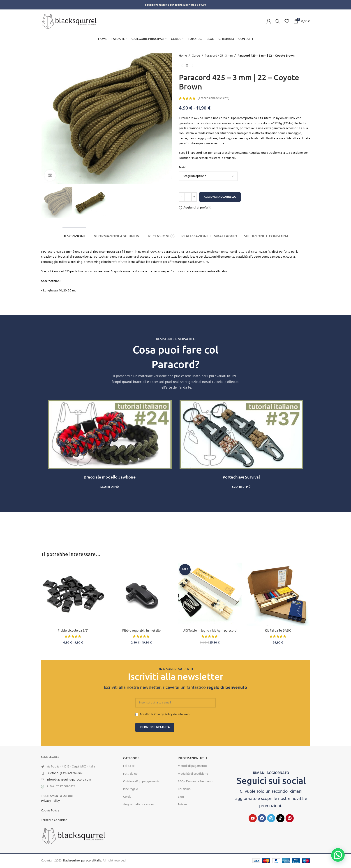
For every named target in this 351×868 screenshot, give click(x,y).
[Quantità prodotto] (188, 197)
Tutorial (183, 805)
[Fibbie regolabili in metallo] (141, 594)
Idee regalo (131, 789)
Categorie (131, 758)
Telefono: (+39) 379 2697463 (65, 773)
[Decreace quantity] (182, 197)
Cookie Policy (50, 811)
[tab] (74, 234)
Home (183, 56)
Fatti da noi (131, 774)
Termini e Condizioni (55, 820)
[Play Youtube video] (110, 435)
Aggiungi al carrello (220, 197)
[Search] (278, 21)
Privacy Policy (50, 801)
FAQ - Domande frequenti (195, 782)
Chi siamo (184, 789)
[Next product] (192, 66)
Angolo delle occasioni (138, 805)
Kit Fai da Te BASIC (278, 630)
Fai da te (129, 766)
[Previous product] (182, 66)
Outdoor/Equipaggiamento (142, 782)
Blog (181, 797)
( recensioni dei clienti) (213, 98)
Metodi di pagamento (192, 766)
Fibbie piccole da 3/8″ (73, 630)
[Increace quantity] (194, 197)
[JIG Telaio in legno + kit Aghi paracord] (210, 594)
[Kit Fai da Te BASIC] (278, 594)
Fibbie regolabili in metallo (141, 630)
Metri (183, 168)
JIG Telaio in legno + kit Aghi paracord (210, 630)
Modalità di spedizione (193, 774)
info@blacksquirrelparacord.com (69, 780)
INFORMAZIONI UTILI (192, 758)
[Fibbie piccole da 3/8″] (73, 594)
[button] (338, 855)
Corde (196, 56)
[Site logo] (69, 21)
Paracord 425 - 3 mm (219, 56)
